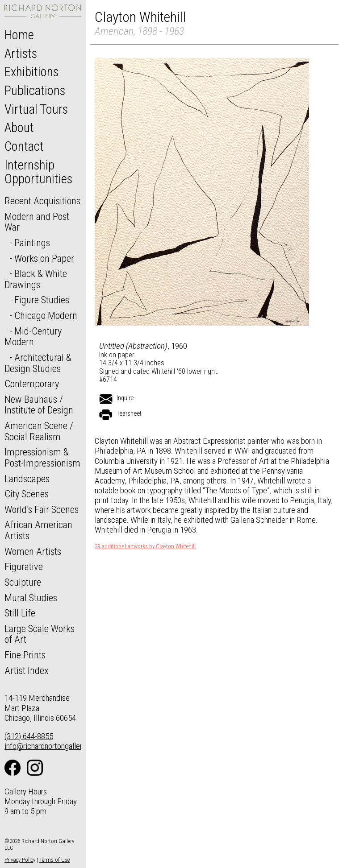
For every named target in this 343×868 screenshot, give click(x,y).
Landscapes (27, 479)
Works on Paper (44, 258)
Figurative (24, 566)
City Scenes (27, 494)
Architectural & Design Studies (38, 363)
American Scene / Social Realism (39, 431)
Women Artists (33, 551)
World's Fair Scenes (42, 509)
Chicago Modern (46, 315)
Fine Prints (25, 655)
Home (19, 35)
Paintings (32, 243)
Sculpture (23, 582)
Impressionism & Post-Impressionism (42, 457)
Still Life (20, 613)
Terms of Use (54, 860)
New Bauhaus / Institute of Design (39, 405)
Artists (21, 54)
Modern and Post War (37, 222)
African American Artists (38, 530)
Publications (35, 91)
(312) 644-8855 (29, 736)
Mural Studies (31, 598)
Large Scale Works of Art (40, 634)
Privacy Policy (20, 860)
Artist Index (27, 670)
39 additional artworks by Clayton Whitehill (145, 546)
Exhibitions (31, 72)
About (19, 128)
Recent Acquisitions (42, 201)
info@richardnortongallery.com (53, 746)
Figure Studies (42, 300)
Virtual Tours (36, 109)
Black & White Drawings (36, 279)
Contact (24, 146)
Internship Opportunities (38, 172)
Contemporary (32, 384)
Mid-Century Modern (33, 337)
